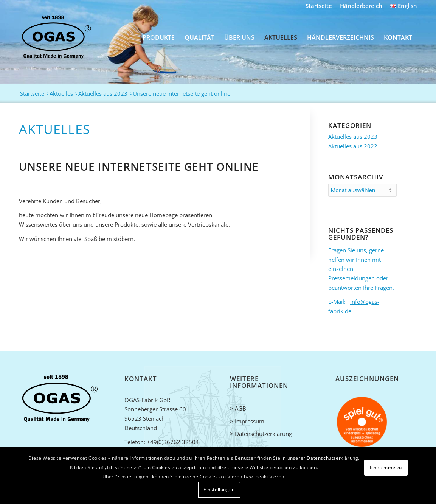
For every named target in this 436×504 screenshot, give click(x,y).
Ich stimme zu (386, 467)
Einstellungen (219, 489)
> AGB (238, 408)
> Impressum (247, 421)
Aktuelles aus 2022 (353, 146)
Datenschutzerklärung (332, 458)
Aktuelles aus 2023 (353, 137)
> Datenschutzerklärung (261, 434)
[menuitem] (319, 6)
